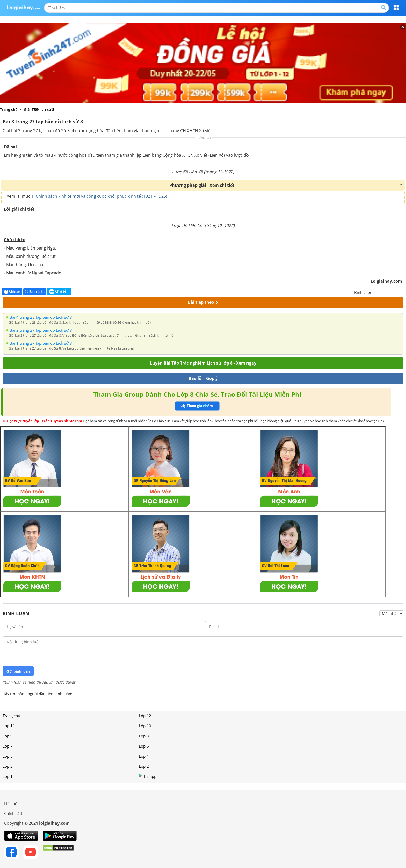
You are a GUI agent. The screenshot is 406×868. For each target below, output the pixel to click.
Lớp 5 (8, 756)
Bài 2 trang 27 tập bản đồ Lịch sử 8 (41, 330)
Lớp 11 (9, 726)
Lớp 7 (8, 746)
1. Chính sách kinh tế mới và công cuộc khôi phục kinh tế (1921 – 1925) (99, 196)
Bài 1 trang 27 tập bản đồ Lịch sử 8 (41, 343)
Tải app (148, 776)
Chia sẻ (12, 291)
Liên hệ (11, 803)
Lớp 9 (8, 736)
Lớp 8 (144, 736)
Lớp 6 (144, 746)
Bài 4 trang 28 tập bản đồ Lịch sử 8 (41, 317)
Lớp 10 (145, 726)
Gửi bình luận (18, 671)
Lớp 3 (8, 766)
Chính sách (14, 813)
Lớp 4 (144, 756)
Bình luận (35, 292)
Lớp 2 (144, 766)
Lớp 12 (145, 716)
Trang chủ (11, 716)
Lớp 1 (8, 776)
